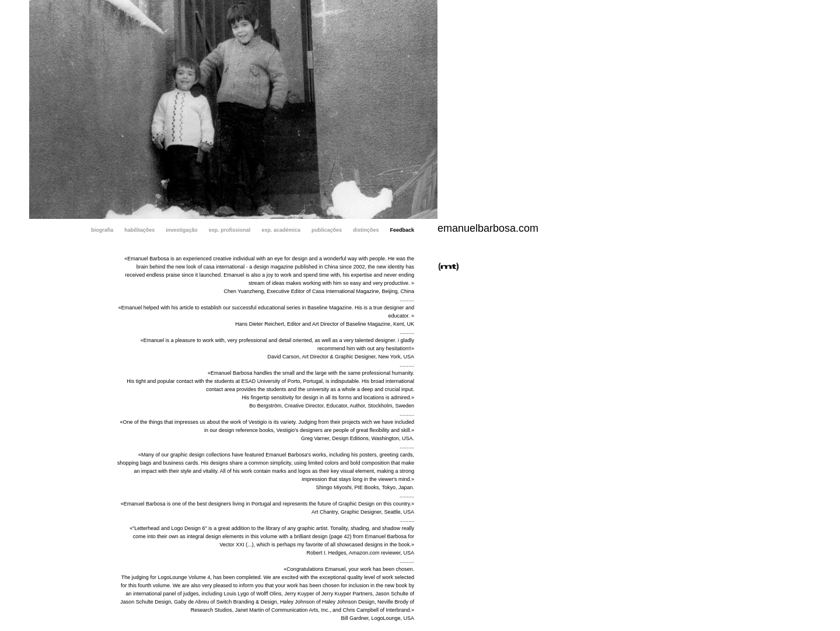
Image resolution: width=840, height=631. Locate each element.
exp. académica (281, 230)
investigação (182, 230)
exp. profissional (230, 230)
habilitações (139, 230)
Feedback (402, 230)
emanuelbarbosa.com (488, 228)
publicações (327, 230)
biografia (102, 230)
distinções (366, 230)
